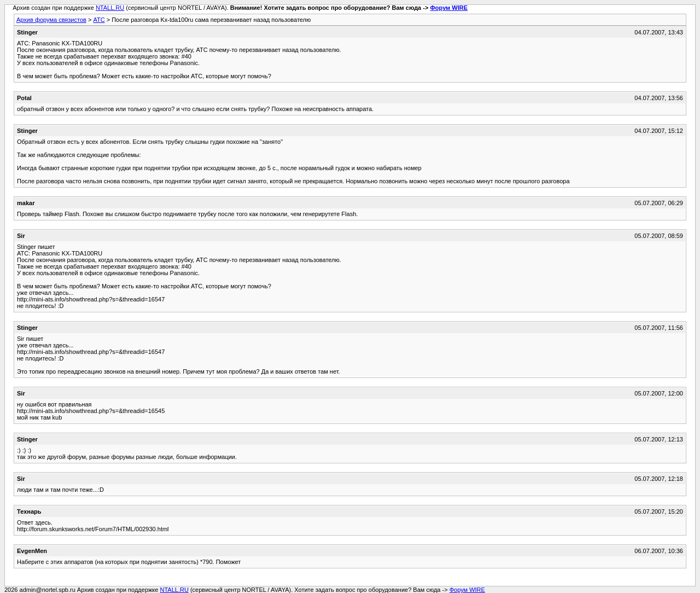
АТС (99, 20)
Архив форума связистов (51, 20)
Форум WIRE (449, 8)
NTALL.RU (110, 8)
